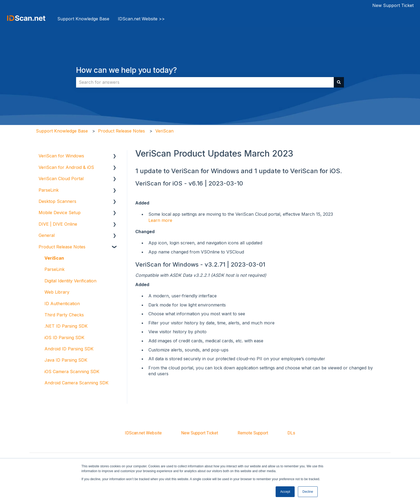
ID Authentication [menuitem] (62, 304)
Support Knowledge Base (83, 19)
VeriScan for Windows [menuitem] (61, 156)
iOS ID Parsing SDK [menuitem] (64, 338)
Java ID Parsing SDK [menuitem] (66, 360)
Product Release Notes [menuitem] (62, 247)
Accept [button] (285, 492)
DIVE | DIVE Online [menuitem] (58, 224)
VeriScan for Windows (167, 264)
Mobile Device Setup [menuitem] (60, 213)
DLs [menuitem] (291, 433)
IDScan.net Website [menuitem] (143, 433)
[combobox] (205, 82)
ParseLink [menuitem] (49, 190)
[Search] (339, 82)
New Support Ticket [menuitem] (200, 433)
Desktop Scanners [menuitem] (57, 201)
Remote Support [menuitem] (253, 433)
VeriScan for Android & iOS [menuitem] (66, 167)
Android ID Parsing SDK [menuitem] (69, 349)
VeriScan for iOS (159, 183)
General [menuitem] (47, 235)
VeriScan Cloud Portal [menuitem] (61, 179)
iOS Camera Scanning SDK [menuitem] (72, 372)
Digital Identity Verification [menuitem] (70, 281)
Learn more (160, 220)
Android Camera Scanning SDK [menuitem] (76, 383)
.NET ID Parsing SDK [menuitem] (66, 326)
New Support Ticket (393, 5)
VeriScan (164, 131)
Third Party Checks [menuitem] (64, 315)
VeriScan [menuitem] (54, 258)
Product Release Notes (121, 131)
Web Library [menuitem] (57, 292)
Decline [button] (308, 492)
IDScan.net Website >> (141, 19)
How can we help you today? (126, 70)
